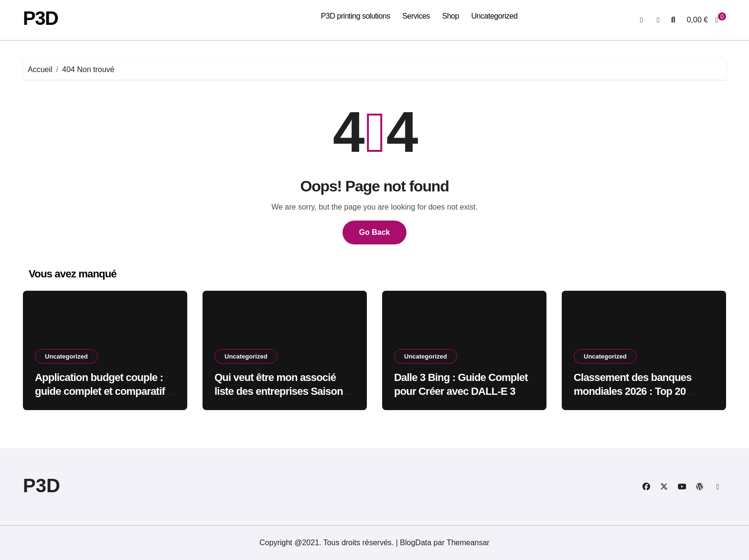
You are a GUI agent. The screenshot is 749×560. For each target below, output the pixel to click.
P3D (41, 18)
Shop (450, 16)
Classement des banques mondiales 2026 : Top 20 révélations (633, 391)
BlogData (416, 543)
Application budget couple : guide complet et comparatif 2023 (100, 391)
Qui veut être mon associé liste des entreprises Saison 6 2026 (283, 391)
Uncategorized (494, 16)
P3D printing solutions (356, 16)
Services (416, 16)
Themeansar (468, 543)
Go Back (375, 232)
